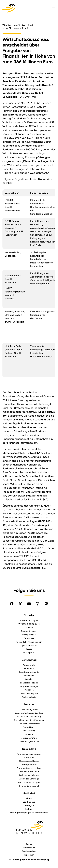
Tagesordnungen (29, 631)
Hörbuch (29, 809)
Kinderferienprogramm (29, 724)
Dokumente (29, 749)
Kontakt (29, 844)
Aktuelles (29, 615)
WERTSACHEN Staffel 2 (29, 624)
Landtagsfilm (29, 805)
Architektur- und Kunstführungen (29, 720)
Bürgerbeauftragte (29, 686)
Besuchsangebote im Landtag (29, 713)
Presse (29, 649)
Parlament (29, 668)
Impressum (29, 855)
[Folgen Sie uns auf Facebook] (12, 604)
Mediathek (29, 793)
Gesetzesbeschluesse (29, 761)
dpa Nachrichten (29, 645)
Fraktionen (29, 676)
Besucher (29, 704)
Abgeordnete (29, 665)
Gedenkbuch (29, 727)
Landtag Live (29, 802)
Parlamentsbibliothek (29, 775)
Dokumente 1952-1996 (29, 771)
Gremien (29, 679)
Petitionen (29, 690)
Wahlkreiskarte (29, 697)
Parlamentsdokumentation (29, 754)
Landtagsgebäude (29, 683)
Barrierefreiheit (29, 851)
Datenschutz (29, 848)
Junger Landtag (29, 738)
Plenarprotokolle (29, 764)
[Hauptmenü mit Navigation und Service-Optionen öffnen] (54, 8)
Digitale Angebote (29, 709)
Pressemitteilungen (29, 620)
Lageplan (29, 734)
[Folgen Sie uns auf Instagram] (38, 604)
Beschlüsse (29, 638)
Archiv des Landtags (29, 779)
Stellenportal (29, 652)
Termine (29, 628)
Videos (29, 798)
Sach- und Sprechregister (29, 768)
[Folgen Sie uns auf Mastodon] (46, 604)
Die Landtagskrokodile (29, 741)
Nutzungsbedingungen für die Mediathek (29, 813)
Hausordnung (29, 731)
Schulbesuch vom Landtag (29, 716)
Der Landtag (29, 660)
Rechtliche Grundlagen (29, 782)
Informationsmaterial (29, 786)
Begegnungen (29, 635)
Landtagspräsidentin (29, 672)
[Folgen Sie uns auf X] (20, 604)
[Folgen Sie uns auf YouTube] (29, 604)
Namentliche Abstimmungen (29, 642)
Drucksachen (29, 757)
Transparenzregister (29, 693)
